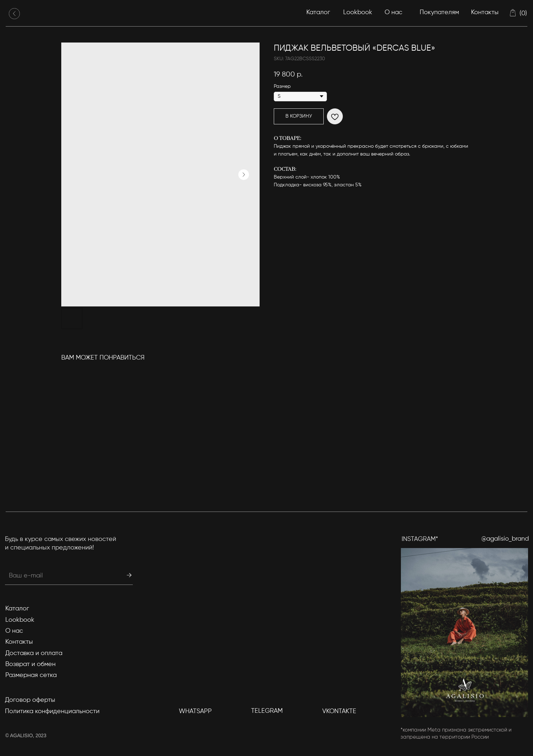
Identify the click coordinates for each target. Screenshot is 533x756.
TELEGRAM (267, 711)
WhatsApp (195, 711)
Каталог (318, 12)
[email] (53, 576)
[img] (14, 14)
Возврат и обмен (30, 664)
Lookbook (358, 12)
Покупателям (439, 12)
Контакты (485, 12)
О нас (393, 12)
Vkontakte (339, 711)
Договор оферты (30, 700)
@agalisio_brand (505, 539)
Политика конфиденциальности (52, 711)
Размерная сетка (31, 675)
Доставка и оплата (34, 653)
